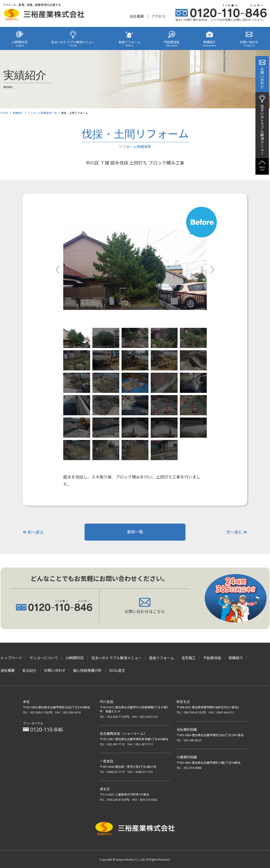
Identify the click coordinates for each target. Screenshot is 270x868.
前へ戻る (33, 532)
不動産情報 (212, 658)
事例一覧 (135, 532)
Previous (63, 270)
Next (217, 270)
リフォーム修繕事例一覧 (42, 113)
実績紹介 (18, 113)
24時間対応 (75, 658)
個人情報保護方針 (87, 670)
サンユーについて (44, 658)
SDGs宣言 (117, 670)
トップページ (11, 658)
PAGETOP (262, 169)
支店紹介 (29, 670)
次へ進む (237, 532)
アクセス (158, 16)
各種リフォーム (161, 658)
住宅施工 (189, 658)
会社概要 (137, 16)
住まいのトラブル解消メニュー (116, 658)
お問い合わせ (55, 670)
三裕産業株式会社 (135, 829)
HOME (4, 113)
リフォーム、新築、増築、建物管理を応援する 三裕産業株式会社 (44, 13)
